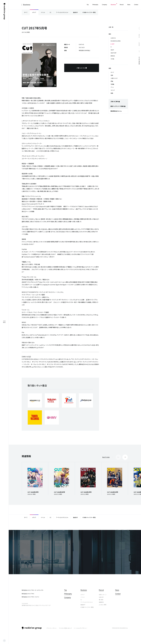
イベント (43, 12)
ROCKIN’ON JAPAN (116, 41)
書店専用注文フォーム (116, 111)
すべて (26, 12)
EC (51, 12)
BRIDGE (113, 56)
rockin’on (113, 38)
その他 (112, 59)
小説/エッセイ (114, 78)
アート (112, 87)
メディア (34, 12)
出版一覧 (111, 27)
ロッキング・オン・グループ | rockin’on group (4, 11)
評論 (112, 81)
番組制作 (75, 12)
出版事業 (139, 44)
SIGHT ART (114, 53)
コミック (113, 90)
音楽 (112, 75)
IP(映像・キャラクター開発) (89, 12)
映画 (112, 93)
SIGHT (112, 50)
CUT (139, 51)
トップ (139, 28)
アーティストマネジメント (62, 12)
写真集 (112, 84)
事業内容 (139, 36)
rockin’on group (32, 628)
